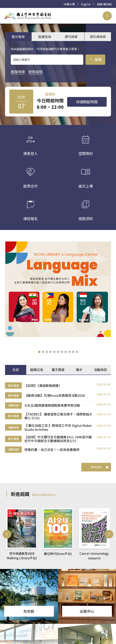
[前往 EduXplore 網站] (106, 634)
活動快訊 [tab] (100, 370)
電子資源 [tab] (58, 370)
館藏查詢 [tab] (45, 37)
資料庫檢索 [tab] (98, 37)
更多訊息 (100, 467)
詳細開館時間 (87, 102)
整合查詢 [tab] (18, 37)
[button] (39, 352)
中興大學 (69, 4)
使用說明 (35, 72)
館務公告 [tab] (37, 370)
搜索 (95, 59)
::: (1, 10)
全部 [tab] (16, 370)
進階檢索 (18, 72)
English (86, 4)
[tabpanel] (58, 418)
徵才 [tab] (79, 370)
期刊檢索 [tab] (71, 37)
